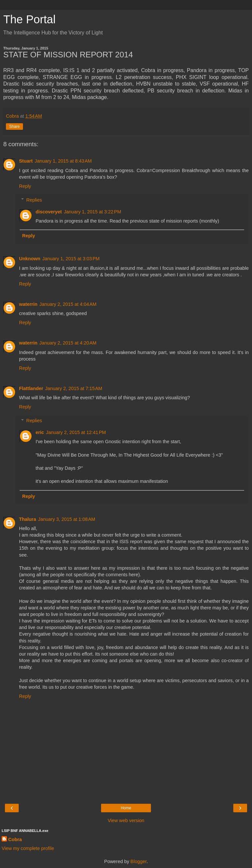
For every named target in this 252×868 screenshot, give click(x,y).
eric (40, 432)
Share (14, 127)
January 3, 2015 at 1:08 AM (67, 519)
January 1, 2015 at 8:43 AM (63, 161)
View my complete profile (28, 848)
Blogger (139, 861)
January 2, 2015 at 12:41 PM (76, 432)
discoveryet (49, 212)
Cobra (15, 839)
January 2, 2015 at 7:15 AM (74, 388)
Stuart (26, 161)
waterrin (28, 304)
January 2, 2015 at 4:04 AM (68, 304)
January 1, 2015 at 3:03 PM (71, 259)
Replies (34, 200)
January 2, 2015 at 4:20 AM (68, 343)
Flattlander (31, 388)
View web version (126, 820)
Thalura (28, 519)
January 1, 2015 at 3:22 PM (92, 212)
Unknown (30, 259)
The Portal (29, 19)
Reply (25, 186)
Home (126, 808)
